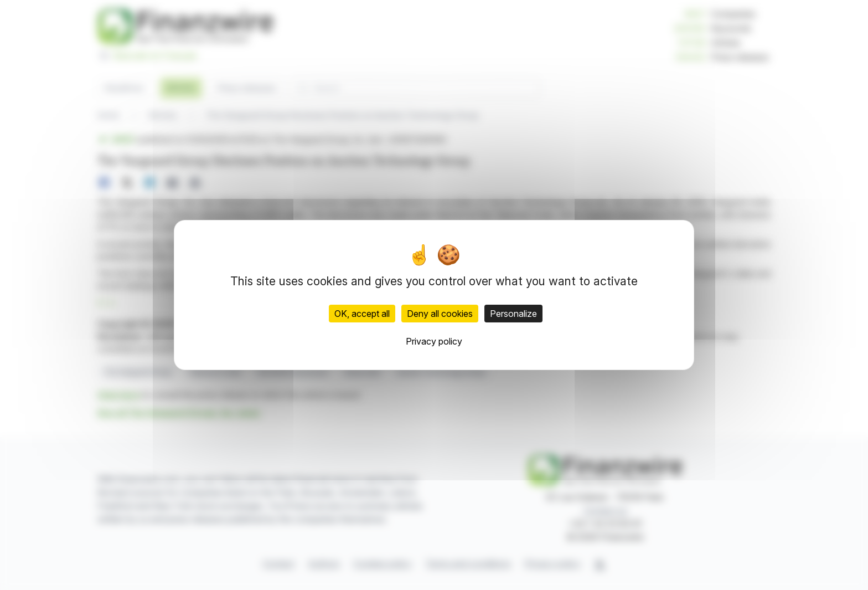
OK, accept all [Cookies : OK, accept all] (362, 314)
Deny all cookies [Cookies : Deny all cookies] (440, 314)
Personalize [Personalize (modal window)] (513, 314)
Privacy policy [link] (434, 341)
